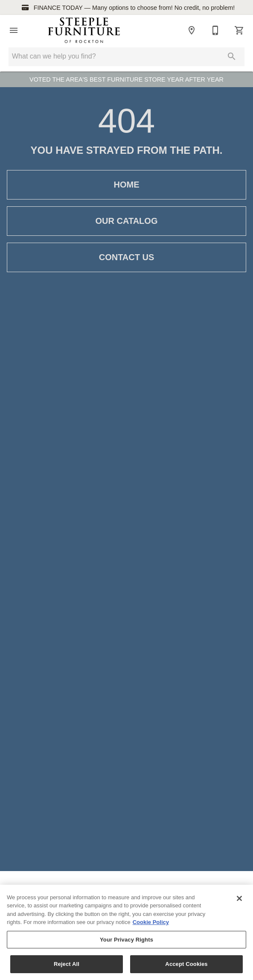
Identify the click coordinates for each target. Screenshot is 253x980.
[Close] (239, 898)
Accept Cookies (186, 964)
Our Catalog (126, 221)
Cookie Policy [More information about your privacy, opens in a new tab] (151, 923)
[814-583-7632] (215, 30)
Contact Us (126, 257)
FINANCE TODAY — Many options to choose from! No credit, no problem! (127, 8)
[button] (14, 30)
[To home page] (84, 30)
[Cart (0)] (239, 30)
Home (126, 185)
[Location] (192, 30)
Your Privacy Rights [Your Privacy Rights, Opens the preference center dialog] (126, 940)
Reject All (67, 964)
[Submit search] (232, 56)
